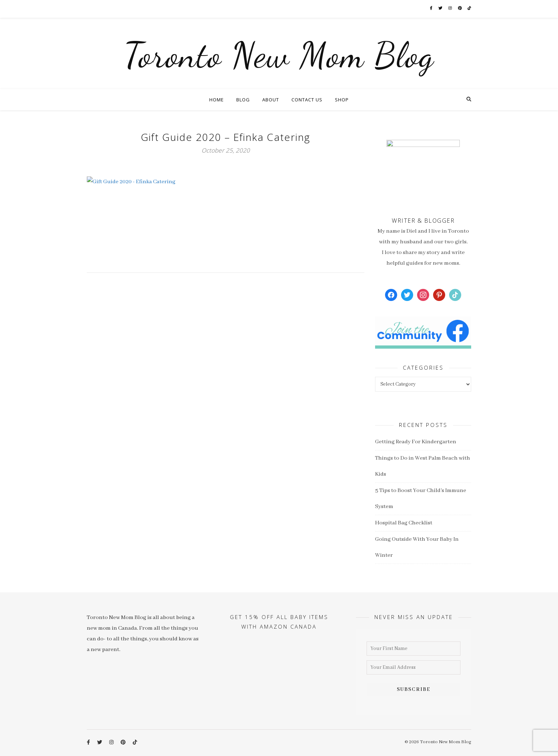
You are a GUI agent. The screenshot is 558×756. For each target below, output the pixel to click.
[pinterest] (464, 9)
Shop (342, 100)
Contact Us (307, 100)
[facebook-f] (434, 9)
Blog (243, 100)
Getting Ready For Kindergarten (416, 442)
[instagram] (454, 9)
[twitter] (444, 9)
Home (217, 100)
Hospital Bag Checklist (404, 523)
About (271, 100)
